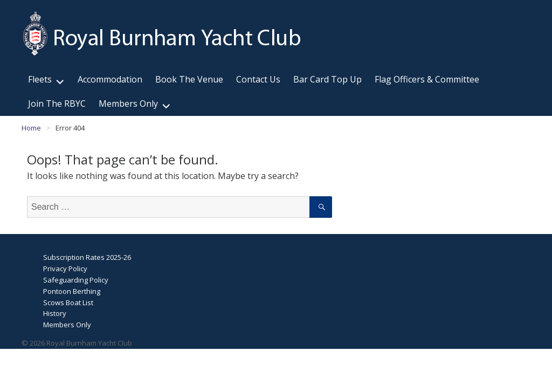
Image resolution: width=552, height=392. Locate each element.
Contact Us (258, 79)
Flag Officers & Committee (427, 79)
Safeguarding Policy (76, 280)
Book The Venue (189, 79)
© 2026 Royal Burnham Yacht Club (77, 343)
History (55, 313)
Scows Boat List (68, 302)
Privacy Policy (65, 269)
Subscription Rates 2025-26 (87, 257)
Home (31, 128)
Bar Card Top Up (327, 79)
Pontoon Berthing (72, 291)
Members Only (128, 104)
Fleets (40, 79)
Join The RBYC (57, 104)
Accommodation (110, 79)
